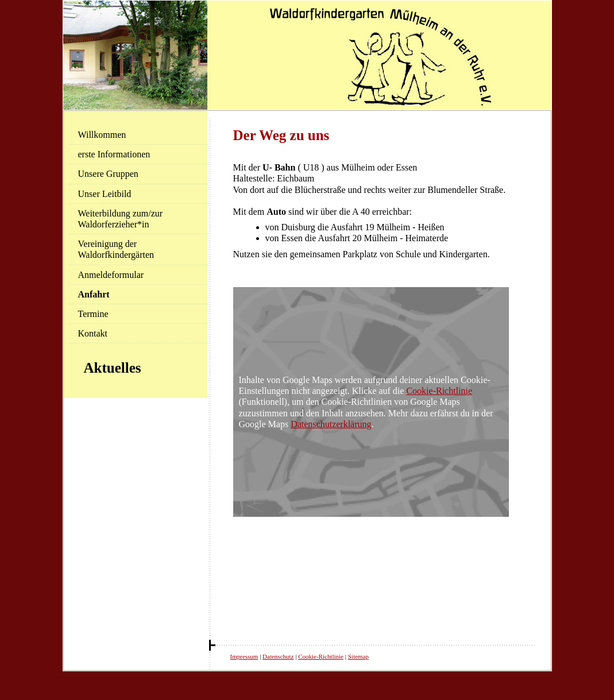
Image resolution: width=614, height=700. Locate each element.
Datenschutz (278, 656)
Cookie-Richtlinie (439, 391)
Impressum (244, 656)
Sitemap (358, 656)
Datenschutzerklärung (331, 424)
